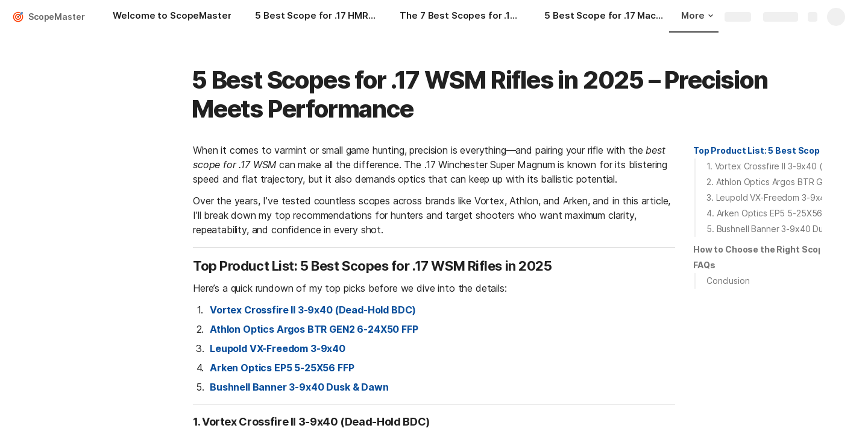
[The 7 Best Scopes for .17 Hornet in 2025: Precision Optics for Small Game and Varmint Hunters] (460, 17)
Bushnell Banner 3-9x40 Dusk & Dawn (299, 387)
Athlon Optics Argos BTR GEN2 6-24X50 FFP (314, 329)
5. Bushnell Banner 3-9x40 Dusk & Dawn (785, 229)
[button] (756, 151)
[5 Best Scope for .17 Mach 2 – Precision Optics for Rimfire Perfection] (605, 17)
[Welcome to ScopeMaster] (172, 17)
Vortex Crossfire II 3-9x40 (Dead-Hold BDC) (313, 310)
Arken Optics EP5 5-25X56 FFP (282, 368)
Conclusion (728, 281)
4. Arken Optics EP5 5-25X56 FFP (773, 213)
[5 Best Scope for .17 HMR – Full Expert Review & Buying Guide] (315, 17)
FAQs (704, 265)
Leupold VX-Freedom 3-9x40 (278, 348)
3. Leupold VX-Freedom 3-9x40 (769, 197)
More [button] (697, 15)
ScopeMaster (56, 17)
